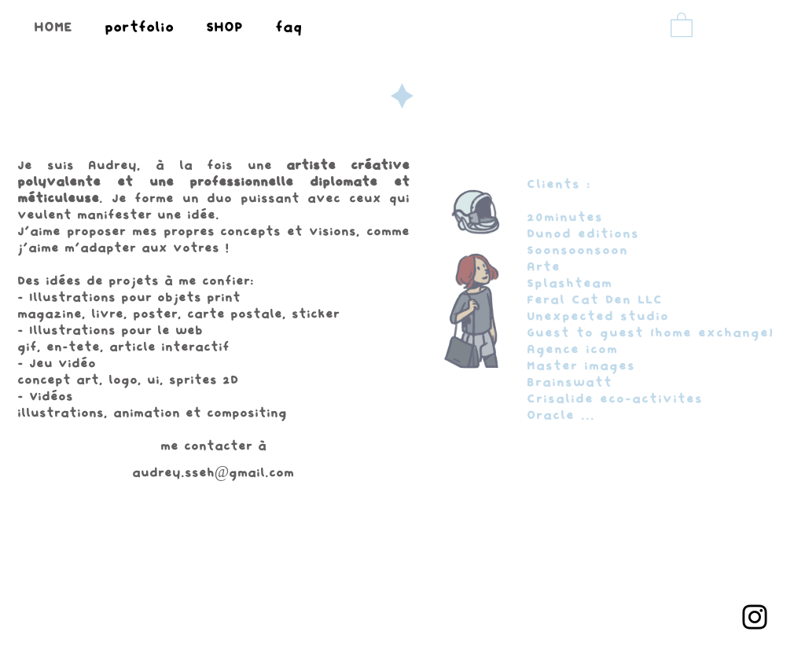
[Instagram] (755, 617)
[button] (682, 24)
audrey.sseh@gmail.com (213, 474)
